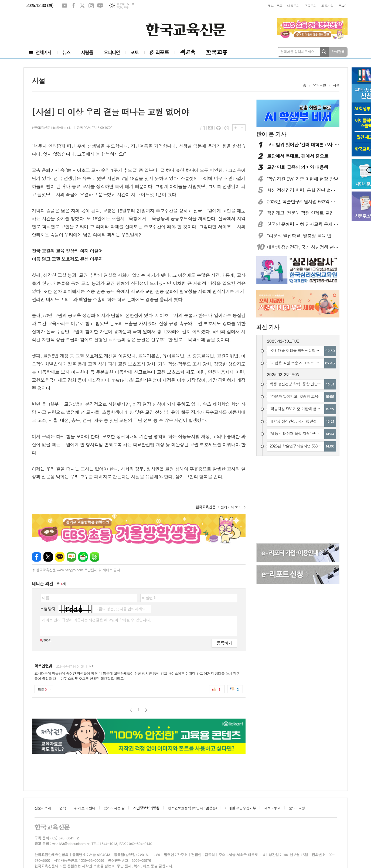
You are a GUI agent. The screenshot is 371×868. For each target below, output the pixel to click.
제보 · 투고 (275, 6)
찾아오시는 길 (114, 808)
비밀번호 (149, 598)
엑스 (82, 6)
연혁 (63, 808)
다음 (146, 710)
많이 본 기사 (271, 134)
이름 (46, 598)
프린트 (219, 128)
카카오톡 (60, 557)
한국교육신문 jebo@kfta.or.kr (52, 127)
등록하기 (224, 643)
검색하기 (324, 52)
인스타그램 (91, 6)
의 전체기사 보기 (219, 507)
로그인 (343, 6)
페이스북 (73, 6)
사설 (336, 85)
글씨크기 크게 (236, 128)
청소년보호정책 (192, 808)
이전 (131, 710)
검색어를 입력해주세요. (298, 52)
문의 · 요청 (297, 808)
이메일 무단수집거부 (241, 808)
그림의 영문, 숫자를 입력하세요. (121, 609)
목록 (202, 128)
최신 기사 (268, 327)
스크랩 (227, 128)
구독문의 (310, 6)
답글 (42, 689)
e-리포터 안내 (85, 808)
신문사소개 (43, 808)
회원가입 (327, 6)
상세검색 (338, 52)
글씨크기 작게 (242, 128)
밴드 (95, 557)
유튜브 (64, 6)
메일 (210, 128)
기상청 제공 (122, 7)
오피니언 (320, 85)
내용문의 (293, 6)
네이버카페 (83, 557)
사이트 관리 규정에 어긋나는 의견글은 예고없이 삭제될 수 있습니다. (97, 620)
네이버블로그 (100, 6)
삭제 (92, 666)
